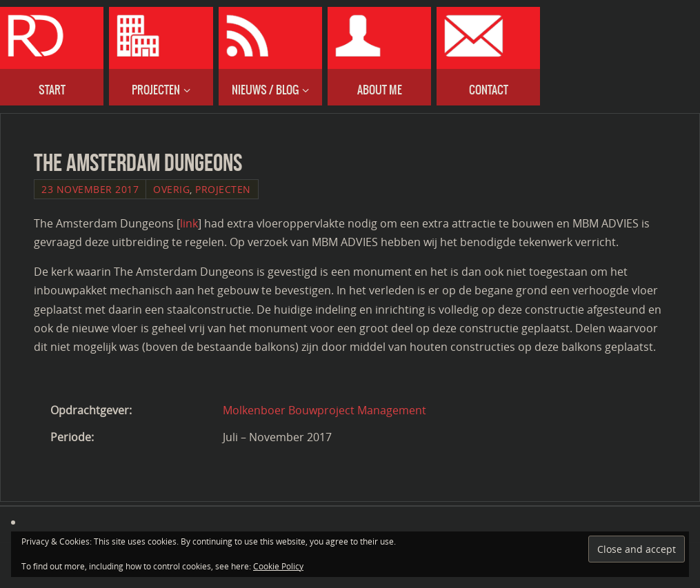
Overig (171, 189)
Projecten (223, 189)
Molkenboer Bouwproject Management (324, 410)
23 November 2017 (90, 189)
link (189, 223)
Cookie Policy (278, 566)
